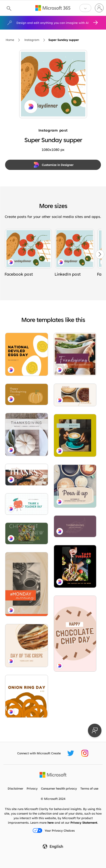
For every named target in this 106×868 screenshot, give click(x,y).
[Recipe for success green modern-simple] (27, 533)
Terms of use (89, 788)
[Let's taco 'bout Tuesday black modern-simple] (75, 567)
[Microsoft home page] (53, 775)
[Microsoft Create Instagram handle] (85, 753)
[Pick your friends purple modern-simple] (75, 354)
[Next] (100, 254)
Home (10, 40)
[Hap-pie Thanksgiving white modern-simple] (75, 395)
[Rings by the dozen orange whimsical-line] (27, 696)
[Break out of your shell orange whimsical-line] (27, 354)
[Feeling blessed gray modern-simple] (27, 434)
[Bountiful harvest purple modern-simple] (75, 526)
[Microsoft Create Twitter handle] (71, 753)
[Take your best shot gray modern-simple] (75, 486)
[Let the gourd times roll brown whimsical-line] (27, 395)
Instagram (32, 40)
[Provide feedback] (95, 730)
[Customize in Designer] (53, 165)
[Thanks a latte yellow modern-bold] (75, 436)
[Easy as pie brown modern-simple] (27, 475)
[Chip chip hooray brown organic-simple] (75, 634)
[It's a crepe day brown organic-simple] (27, 646)
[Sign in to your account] (99, 8)
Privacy (32, 788)
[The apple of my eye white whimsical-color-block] (27, 504)
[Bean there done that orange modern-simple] (27, 584)
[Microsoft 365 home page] (53, 8)
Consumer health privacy (59, 788)
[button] (85, 8)
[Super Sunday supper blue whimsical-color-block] (28, 249)
